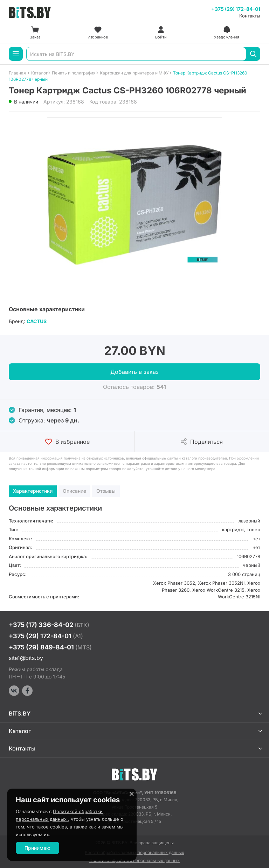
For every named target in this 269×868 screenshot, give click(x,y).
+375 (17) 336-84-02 (49, 625)
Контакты (250, 16)
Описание (74, 491)
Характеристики (33, 491)
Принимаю (37, 848)
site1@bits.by (26, 658)
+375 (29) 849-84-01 (50, 647)
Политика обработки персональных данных (134, 860)
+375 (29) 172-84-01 (236, 9)
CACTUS (37, 321)
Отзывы (106, 491)
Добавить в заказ (134, 372)
